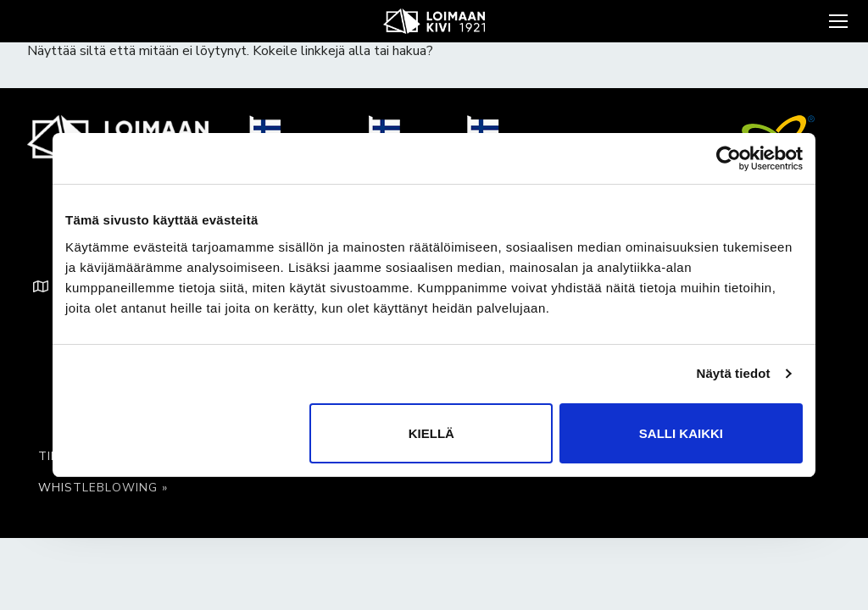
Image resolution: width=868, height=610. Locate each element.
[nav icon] (837, 21)
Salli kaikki (681, 433)
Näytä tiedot (734, 373)
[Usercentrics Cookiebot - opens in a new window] (729, 158)
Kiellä (431, 433)
